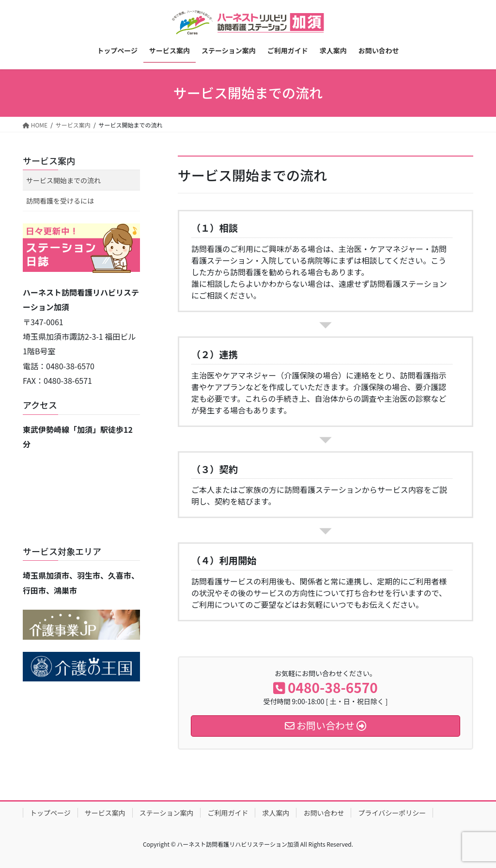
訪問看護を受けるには (60, 201)
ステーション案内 (167, 813)
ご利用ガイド (228, 813)
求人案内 (276, 813)
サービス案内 (49, 160)
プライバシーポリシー (392, 813)
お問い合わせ (324, 813)
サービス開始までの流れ (63, 180)
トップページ (50, 813)
